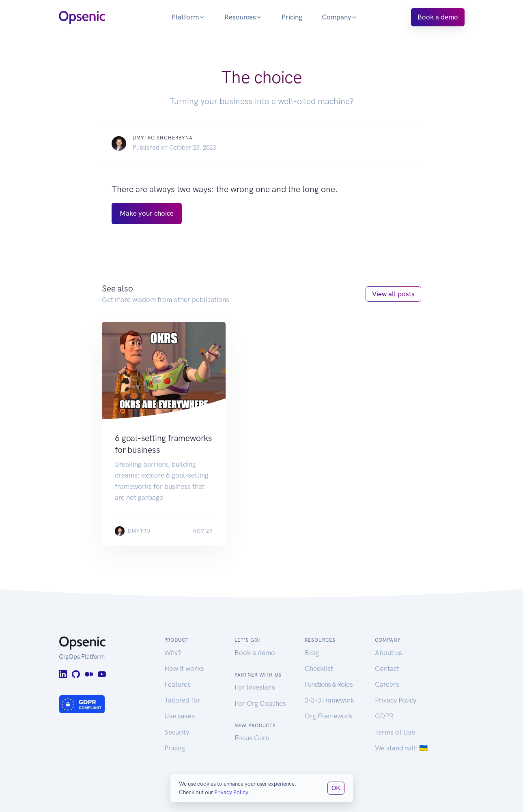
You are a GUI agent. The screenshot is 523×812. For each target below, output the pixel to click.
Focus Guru (252, 738)
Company (340, 17)
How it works (184, 668)
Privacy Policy (396, 700)
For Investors (255, 687)
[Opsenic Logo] (82, 17)
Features (178, 684)
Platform (188, 17)
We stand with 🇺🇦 (401, 748)
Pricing (292, 17)
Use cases (180, 716)
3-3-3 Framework (329, 700)
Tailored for (182, 700)
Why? (173, 653)
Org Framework (329, 716)
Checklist (319, 668)
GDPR (384, 716)
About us (388, 653)
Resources (243, 17)
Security (177, 732)
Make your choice (147, 213)
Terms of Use (395, 732)
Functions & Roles (329, 684)
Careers (387, 684)
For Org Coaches (260, 703)
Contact (387, 668)
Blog (312, 653)
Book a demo (438, 17)
